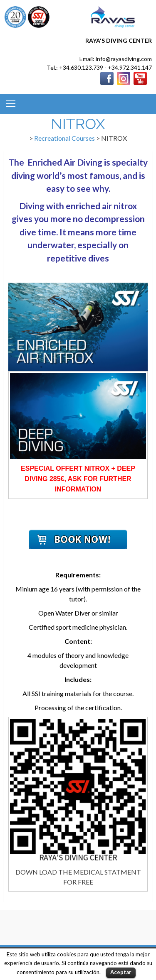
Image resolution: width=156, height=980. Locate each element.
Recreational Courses (64, 138)
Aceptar (121, 972)
